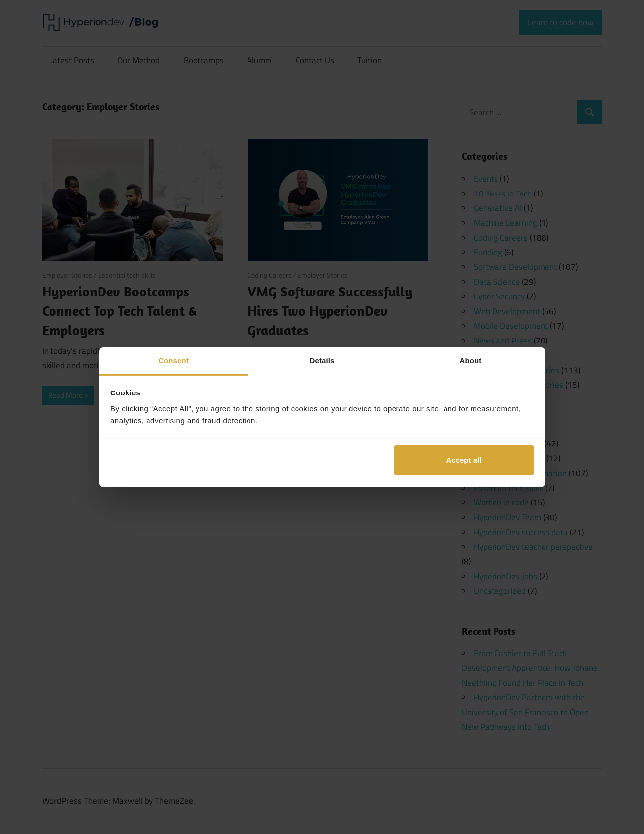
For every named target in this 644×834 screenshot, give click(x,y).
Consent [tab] (173, 360)
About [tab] (471, 360)
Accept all (464, 460)
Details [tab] (322, 360)
